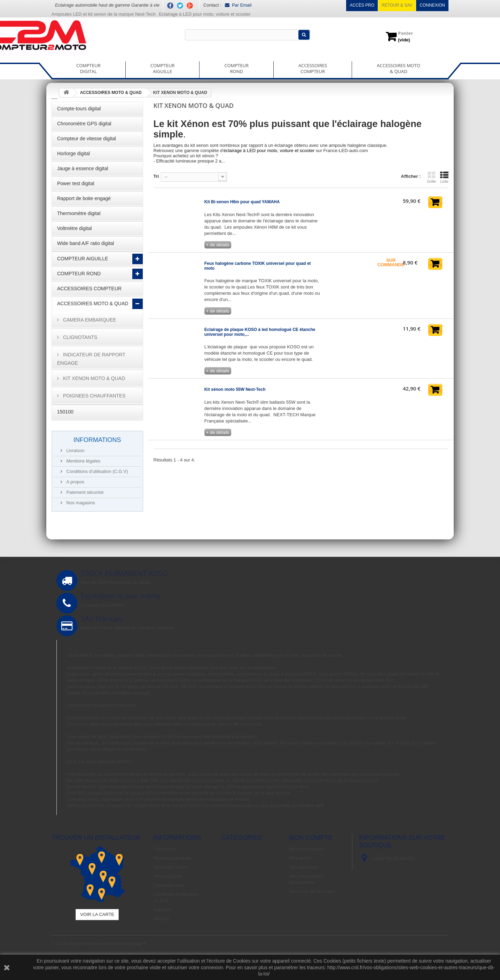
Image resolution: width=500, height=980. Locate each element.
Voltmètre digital (75, 228)
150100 (65, 412)
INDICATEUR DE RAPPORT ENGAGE (91, 359)
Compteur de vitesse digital (87, 139)
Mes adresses (303, 867)
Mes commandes (307, 849)
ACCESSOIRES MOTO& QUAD (399, 68)
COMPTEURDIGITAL (88, 68)
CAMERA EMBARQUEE (89, 320)
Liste (444, 177)
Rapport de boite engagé (84, 198)
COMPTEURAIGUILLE (163, 68)
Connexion (432, 5)
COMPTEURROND (236, 68)
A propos (75, 482)
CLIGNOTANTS (79, 337)
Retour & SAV (397, 5)
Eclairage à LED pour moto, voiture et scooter (205, 14)
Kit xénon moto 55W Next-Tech (235, 389)
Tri (156, 176)
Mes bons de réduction (312, 891)
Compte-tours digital (79, 109)
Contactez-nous (169, 885)
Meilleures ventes (171, 867)
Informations (97, 440)
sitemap (162, 919)
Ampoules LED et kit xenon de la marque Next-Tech (103, 14)
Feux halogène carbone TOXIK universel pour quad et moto (258, 266)
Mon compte (311, 838)
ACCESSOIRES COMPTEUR (89, 289)
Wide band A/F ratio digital (85, 243)
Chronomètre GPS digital (84, 124)
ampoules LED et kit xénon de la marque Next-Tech (343, 680)
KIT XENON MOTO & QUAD (93, 378)
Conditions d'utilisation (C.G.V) (96, 471)
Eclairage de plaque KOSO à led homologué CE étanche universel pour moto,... (260, 332)
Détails (161, 166)
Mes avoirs (300, 858)
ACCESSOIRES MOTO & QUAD (93, 303)
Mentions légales (83, 461)
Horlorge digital (73, 153)
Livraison (75, 451)
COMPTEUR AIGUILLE (83, 259)
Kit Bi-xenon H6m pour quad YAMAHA (242, 202)
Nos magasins (80, 503)
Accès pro (362, 5)
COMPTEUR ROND (79, 274)
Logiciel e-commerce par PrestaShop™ (107, 944)
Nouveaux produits (172, 858)
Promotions (165, 849)
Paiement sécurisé (84, 492)
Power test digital (76, 183)
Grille (431, 177)
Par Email (238, 5)
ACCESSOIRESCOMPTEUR (313, 68)
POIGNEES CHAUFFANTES (94, 396)
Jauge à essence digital (83, 168)
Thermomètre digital (79, 213)
